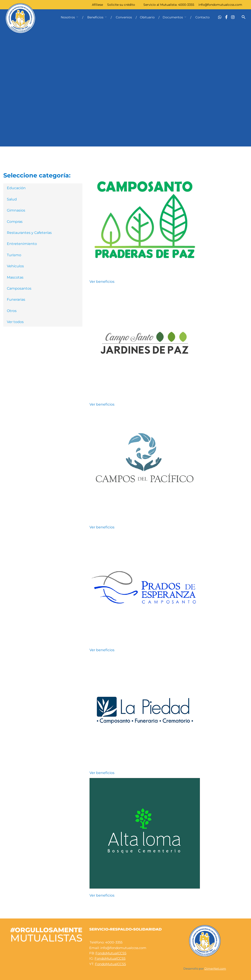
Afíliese (97, 5)
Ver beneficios (102, 282)
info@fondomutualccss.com (220, 5)
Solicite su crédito (121, 5)
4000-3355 (186, 5)
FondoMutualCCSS (111, 953)
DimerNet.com (215, 969)
